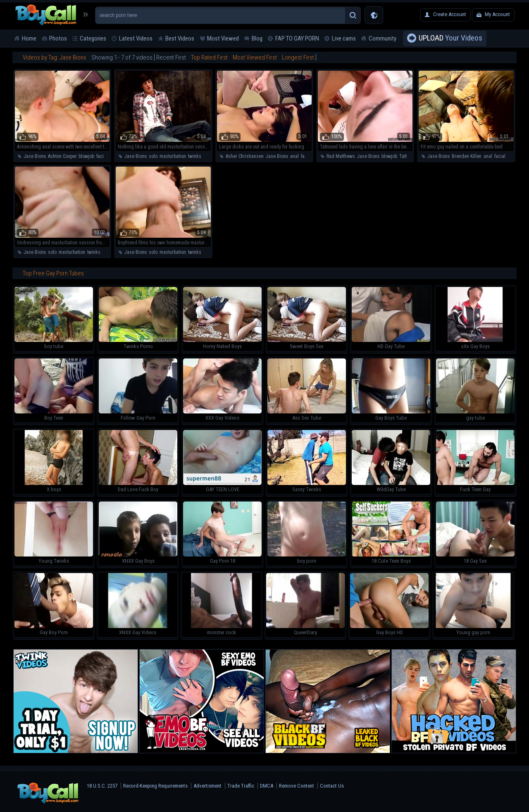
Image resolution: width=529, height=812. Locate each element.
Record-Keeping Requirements (155, 786)
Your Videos (450, 38)
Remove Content (297, 786)
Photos (58, 38)
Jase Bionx (35, 156)
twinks (195, 156)
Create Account (450, 14)
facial (102, 156)
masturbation (173, 156)
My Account (497, 14)
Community (382, 38)
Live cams (344, 38)
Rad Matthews (341, 156)
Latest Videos (136, 38)
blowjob (86, 156)
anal (294, 156)
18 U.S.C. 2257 (102, 786)
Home (29, 38)
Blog (257, 38)
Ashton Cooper (62, 156)
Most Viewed (223, 38)
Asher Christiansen (245, 156)
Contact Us (332, 786)
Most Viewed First (255, 57)
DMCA (267, 786)
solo (153, 156)
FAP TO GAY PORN (297, 38)
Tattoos (407, 156)
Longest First (298, 57)
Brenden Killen (467, 156)
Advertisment (207, 786)
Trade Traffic (241, 786)
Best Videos (180, 38)
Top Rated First (209, 57)
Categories (93, 38)
